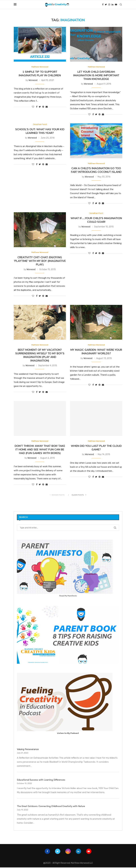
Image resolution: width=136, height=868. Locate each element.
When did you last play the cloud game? (96, 448)
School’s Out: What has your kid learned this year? (40, 131)
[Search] (121, 4)
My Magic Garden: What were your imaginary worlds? (96, 352)
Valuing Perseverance (28, 750)
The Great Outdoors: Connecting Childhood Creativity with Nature (51, 807)
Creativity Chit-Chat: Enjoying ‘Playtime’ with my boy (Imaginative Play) (40, 261)
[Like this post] (33, 107)
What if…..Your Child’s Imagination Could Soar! (96, 220)
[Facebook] (103, 4)
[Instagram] (109, 4)
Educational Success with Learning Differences (41, 780)
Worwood (33, 80)
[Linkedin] (113, 4)
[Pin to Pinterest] (43, 107)
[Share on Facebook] (37, 107)
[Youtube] (116, 4)
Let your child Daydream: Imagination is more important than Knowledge (96, 76)
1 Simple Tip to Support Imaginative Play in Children (40, 74)
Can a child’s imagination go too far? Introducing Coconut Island (96, 170)
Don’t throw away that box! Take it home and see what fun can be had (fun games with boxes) (40, 450)
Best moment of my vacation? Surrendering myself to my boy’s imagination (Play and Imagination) (40, 356)
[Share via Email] (47, 107)
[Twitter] (106, 4)
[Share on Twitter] (40, 107)
